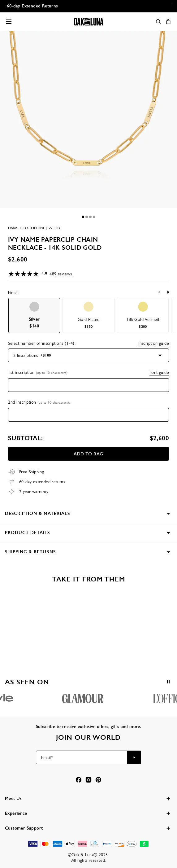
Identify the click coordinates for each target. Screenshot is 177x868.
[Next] (168, 292)
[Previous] (159, 292)
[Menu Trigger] (9, 22)
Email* (47, 757)
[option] (34, 315)
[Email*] (82, 757)
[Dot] (83, 217)
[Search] (158, 22)
